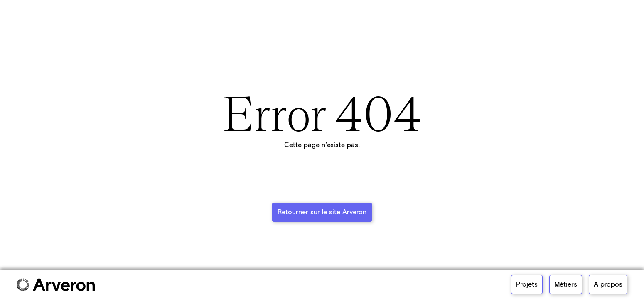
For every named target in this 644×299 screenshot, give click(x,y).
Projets (527, 284)
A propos (608, 284)
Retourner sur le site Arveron (322, 212)
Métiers (566, 284)
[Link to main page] (56, 284)
